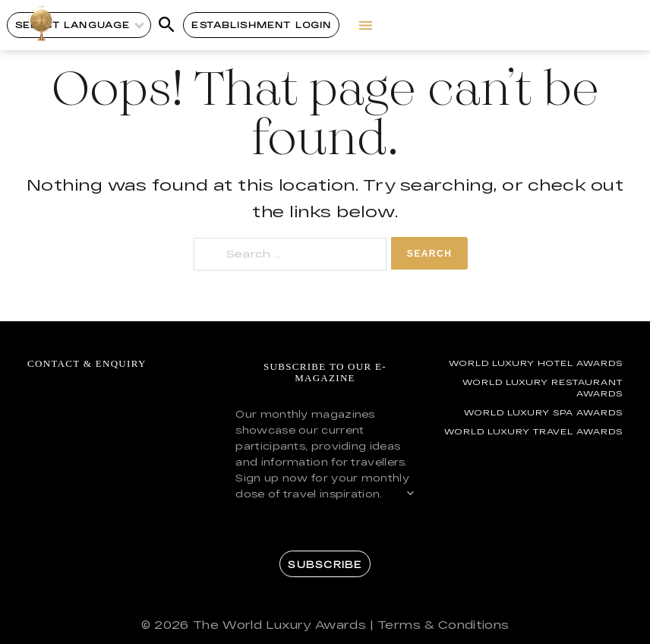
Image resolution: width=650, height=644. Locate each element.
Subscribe (325, 564)
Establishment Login (261, 25)
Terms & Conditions (443, 625)
